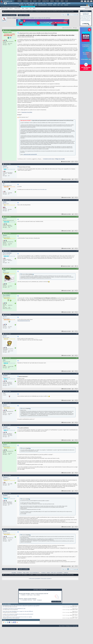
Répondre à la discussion (9, 15)
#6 (77, 233)
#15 (77, 403)
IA (25, 3)
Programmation (50, 3)
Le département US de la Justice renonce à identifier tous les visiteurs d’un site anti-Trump (31, 18)
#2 (77, 164)
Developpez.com (69, 626)
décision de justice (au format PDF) (30, 154)
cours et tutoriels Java (42, 190)
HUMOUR (66, 5)
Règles (34, 8)
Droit (62, 1)
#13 (77, 374)
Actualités (31, 11)
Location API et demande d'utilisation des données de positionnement (18, 614)
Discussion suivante (46, 579)
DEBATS (48, 573)
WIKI (58, 5)
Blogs (35, 1)
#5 (77, 217)
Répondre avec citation (66, 162)
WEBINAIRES (30, 5)
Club (66, 1)
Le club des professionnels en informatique (18, 11)
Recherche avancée (88, 8)
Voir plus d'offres (56, 602)
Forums (19, 1)
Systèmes (68, 3)
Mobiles (63, 3)
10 (77, 266)
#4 (77, 200)
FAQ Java (32, 190)
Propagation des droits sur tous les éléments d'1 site (14, 609)
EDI (44, 3)
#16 (77, 425)
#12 (77, 358)
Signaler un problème (24, 15)
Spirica (24, 595)
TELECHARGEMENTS (34, 573)
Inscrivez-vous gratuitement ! (28, 7)
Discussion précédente (35, 579)
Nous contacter (62, 626)
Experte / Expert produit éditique (28, 599)
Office (59, 3)
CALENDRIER (59, 573)
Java (36, 3)
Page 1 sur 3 (65, 15)
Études (57, 1)
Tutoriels (26, 1)
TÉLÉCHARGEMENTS (42, 5)
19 (74, 162)
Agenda (27, 8)
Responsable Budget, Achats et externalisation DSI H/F (34, 594)
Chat (39, 1)
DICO (62, 5)
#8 (77, 269)
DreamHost (24, 112)
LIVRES (36, 5)
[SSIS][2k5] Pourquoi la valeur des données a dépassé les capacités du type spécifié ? (21, 606)
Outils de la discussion (67, 28)
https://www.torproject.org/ (24, 321)
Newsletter (45, 1)
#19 (77, 493)
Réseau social (17, 8)
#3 (77, 182)
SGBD (55, 3)
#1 (77, 30)
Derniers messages (4, 8)
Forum (6, 11)
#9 (77, 293)
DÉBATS (55, 5)
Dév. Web (40, 3)
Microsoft (32, 3)
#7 (77, 251)
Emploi (52, 1)
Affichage (75, 28)
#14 (77, 391)
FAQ (31, 1)
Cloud (22, 3)
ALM (28, 3)
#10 (77, 315)
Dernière (76, 15)
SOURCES (50, 5)
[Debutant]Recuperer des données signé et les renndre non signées (17, 617)
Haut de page (75, 626)
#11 (77, 334)
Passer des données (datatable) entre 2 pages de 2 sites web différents (18, 611)
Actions (11, 8)
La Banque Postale (27, 600)
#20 (77, 529)
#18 (77, 475)
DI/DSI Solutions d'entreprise (13, 3)
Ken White (30, 112)
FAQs (24, 573)
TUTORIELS (21, 5)
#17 (77, 443)
